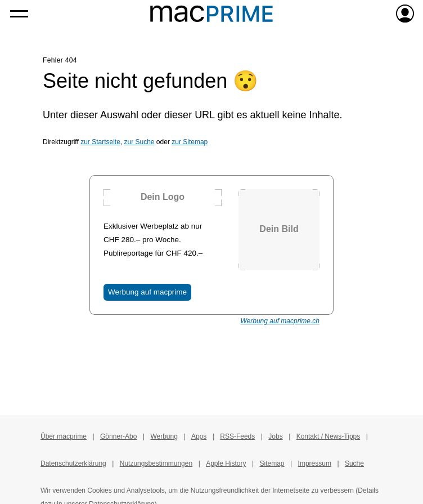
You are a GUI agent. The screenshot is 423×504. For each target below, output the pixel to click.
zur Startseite (100, 142)
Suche (354, 463)
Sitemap (272, 463)
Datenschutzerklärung (73, 463)
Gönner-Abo (118, 436)
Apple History (226, 463)
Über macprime (64, 436)
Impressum (315, 463)
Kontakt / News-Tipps (328, 436)
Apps (199, 436)
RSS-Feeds (237, 436)
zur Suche (139, 142)
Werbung (164, 436)
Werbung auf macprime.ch (280, 321)
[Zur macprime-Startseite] (211, 14)
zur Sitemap (190, 142)
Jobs (275, 436)
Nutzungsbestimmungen (156, 463)
